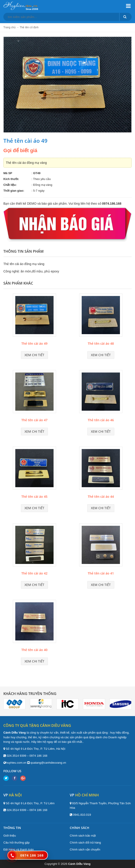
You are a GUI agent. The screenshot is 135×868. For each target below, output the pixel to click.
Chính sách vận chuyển (85, 849)
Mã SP (8, 173)
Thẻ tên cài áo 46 (101, 420)
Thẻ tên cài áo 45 (34, 496)
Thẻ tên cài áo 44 (101, 496)
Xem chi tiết (34, 355)
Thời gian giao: (14, 191)
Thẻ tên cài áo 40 (34, 650)
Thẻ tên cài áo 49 (34, 343)
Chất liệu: (10, 185)
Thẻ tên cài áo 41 (101, 573)
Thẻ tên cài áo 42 (34, 573)
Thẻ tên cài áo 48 (101, 343)
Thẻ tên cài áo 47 (34, 420)
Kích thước (11, 179)
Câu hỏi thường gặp (17, 843)
